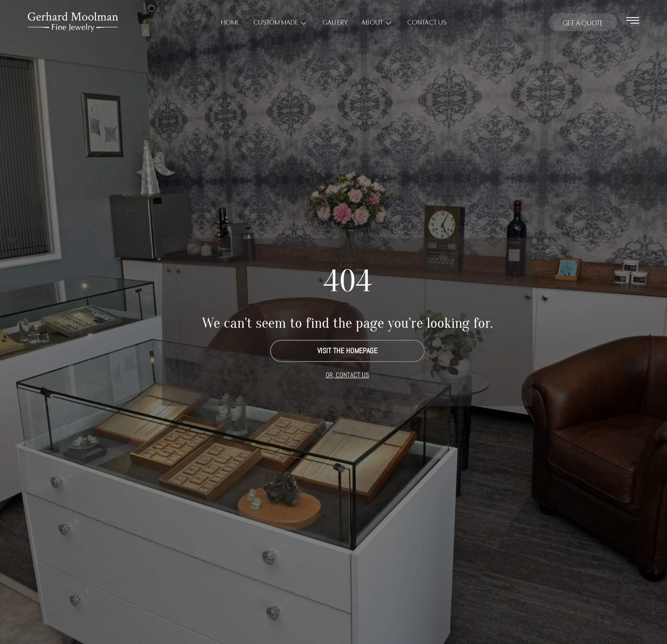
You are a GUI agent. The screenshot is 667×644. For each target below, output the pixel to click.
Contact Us (427, 22)
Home (230, 22)
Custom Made (281, 22)
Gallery (335, 22)
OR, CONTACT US (347, 375)
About (377, 22)
